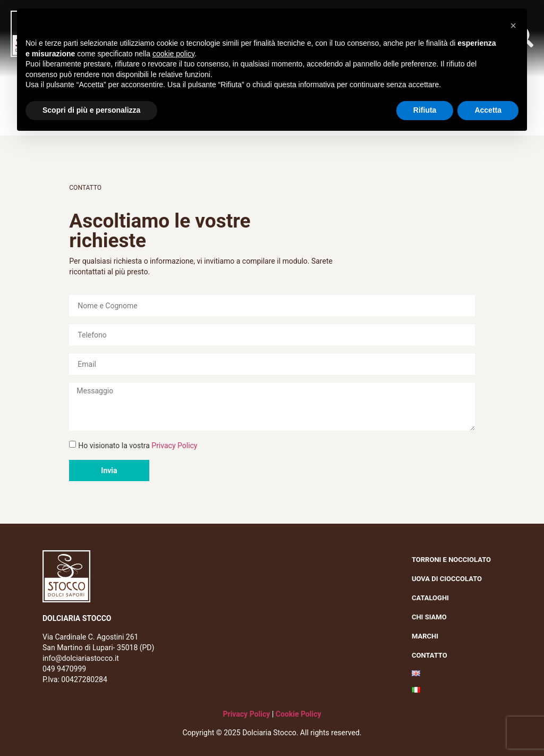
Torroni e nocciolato (454, 560)
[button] (513, 26)
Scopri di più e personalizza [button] (91, 110)
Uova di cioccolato (447, 579)
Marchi (428, 636)
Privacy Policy (174, 446)
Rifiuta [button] (425, 110)
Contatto (430, 655)
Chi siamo (432, 617)
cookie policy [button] (173, 54)
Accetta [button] (488, 110)
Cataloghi (430, 598)
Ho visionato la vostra (138, 446)
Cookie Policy (299, 714)
